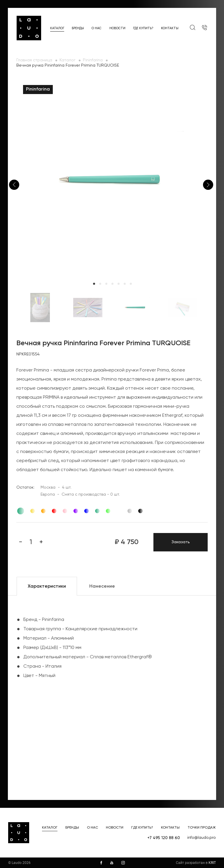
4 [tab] (112, 284)
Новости (117, 28)
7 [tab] (131, 284)
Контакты (170, 28)
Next (208, 185)
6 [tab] (125, 284)
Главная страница (34, 60)
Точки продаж (202, 828)
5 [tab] (119, 284)
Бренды (78, 28)
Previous (14, 185)
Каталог (57, 28)
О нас (97, 28)
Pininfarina (93, 60)
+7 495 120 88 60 (164, 838)
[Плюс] (41, 542)
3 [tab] (106, 284)
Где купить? (143, 28)
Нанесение (102, 586)
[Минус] (21, 542)
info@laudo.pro (202, 838)
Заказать (181, 542)
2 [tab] (100, 284)
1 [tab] (94, 284)
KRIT (212, 863)
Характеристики (47, 586)
